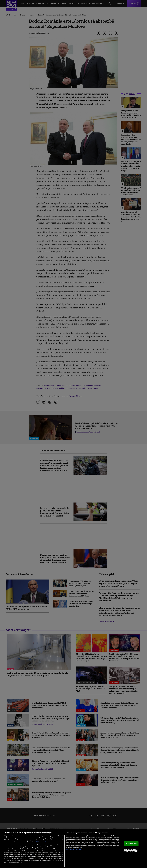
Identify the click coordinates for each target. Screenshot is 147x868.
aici (33, 855)
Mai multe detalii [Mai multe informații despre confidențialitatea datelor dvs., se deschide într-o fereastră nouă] (41, 842)
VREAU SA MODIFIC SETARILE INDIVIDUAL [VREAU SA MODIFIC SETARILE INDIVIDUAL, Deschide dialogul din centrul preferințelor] (131, 851)
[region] (73, 849)
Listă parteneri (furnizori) (74, 849)
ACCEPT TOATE (131, 844)
